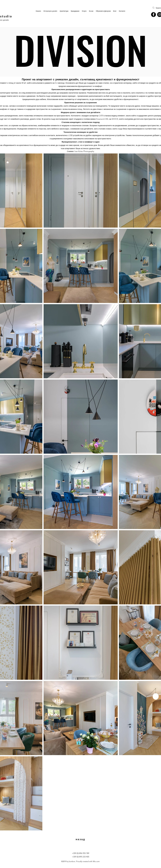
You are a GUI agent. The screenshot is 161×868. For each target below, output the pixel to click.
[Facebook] (153, 15)
